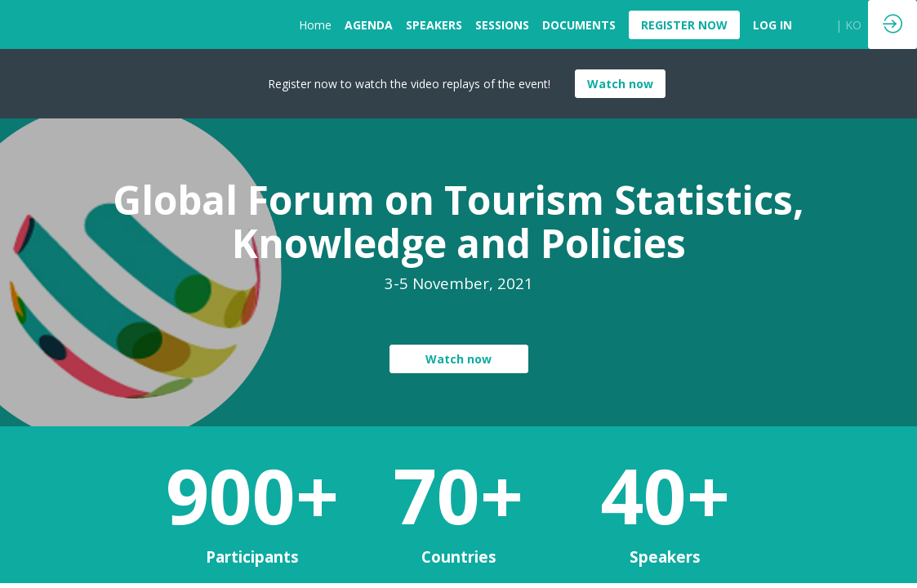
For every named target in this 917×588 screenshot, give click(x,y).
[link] (315, 24)
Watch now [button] (620, 84)
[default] (772, 24)
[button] (684, 25)
